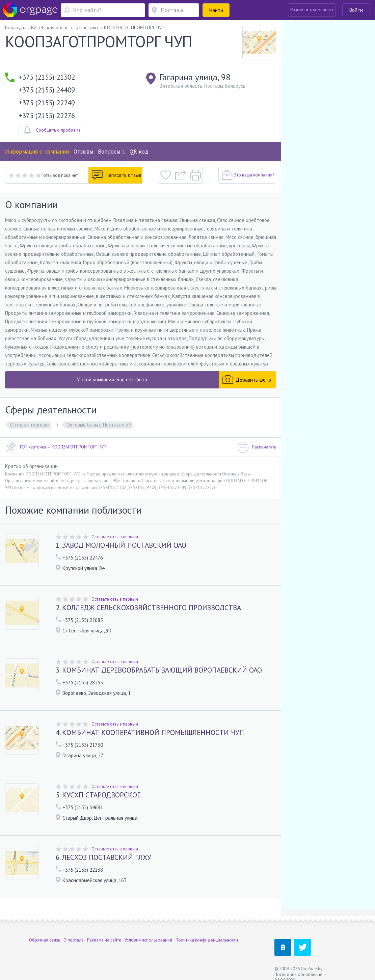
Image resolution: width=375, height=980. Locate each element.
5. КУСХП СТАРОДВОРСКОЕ (98, 795)
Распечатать (257, 447)
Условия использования (148, 940)
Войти (356, 10)
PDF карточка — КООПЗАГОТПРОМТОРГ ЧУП (56, 447)
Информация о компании (37, 152)
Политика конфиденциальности (207, 940)
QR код (139, 152)
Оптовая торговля (30, 425)
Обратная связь (45, 940)
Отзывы (83, 152)
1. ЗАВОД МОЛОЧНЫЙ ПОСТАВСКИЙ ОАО (121, 545)
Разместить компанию (312, 10)
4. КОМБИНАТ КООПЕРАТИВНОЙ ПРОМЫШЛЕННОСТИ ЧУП (150, 732)
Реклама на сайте (104, 940)
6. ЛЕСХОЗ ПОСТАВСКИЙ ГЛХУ (103, 857)
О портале (74, 940)
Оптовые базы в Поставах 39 (99, 425)
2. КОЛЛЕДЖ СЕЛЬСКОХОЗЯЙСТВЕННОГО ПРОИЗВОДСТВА (148, 608)
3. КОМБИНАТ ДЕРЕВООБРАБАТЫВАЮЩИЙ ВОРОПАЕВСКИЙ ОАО (159, 670)
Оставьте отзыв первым (115, 537)
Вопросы (111, 152)
